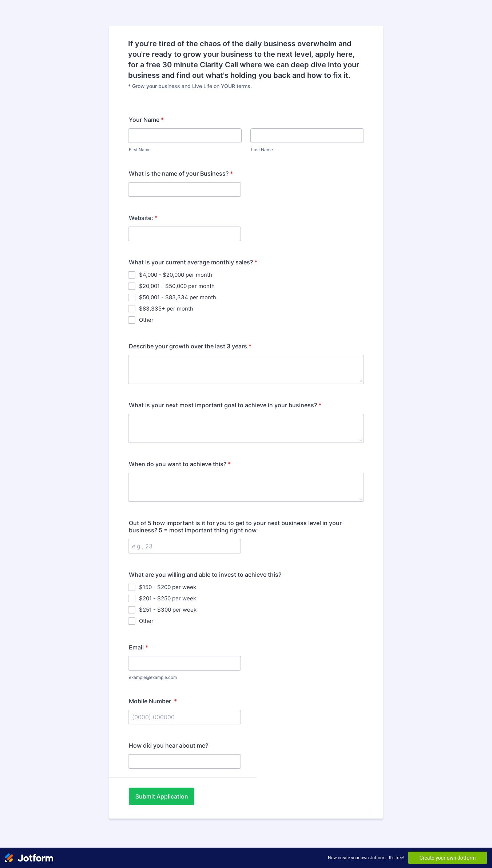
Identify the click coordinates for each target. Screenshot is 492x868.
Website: (143, 218)
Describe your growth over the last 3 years (190, 346)
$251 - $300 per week (168, 610)
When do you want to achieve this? (180, 464)
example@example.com (153, 677)
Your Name (146, 120)
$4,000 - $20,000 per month (176, 275)
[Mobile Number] (184, 717)
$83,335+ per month (166, 309)
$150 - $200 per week (168, 587)
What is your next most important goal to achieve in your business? (225, 405)
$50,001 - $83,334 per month (178, 297)
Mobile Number (153, 701)
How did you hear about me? (168, 745)
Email (138, 647)
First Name (140, 150)
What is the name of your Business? (181, 173)
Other (146, 320)
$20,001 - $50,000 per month (177, 286)
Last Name (262, 150)
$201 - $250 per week (168, 598)
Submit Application (162, 796)
